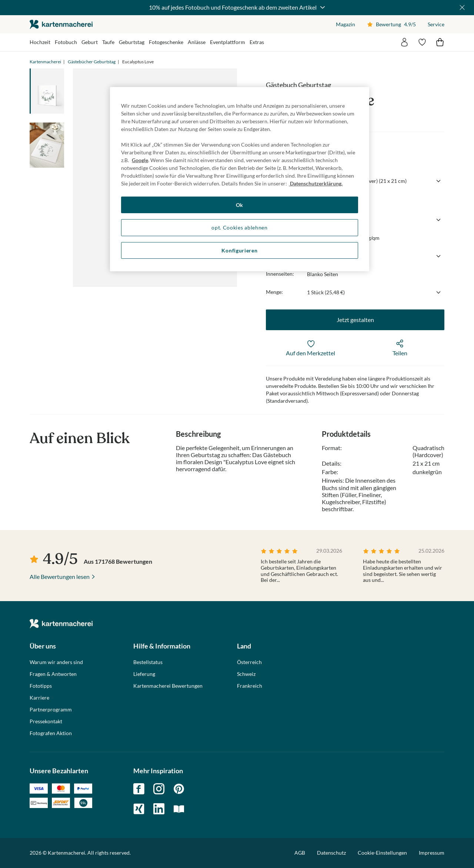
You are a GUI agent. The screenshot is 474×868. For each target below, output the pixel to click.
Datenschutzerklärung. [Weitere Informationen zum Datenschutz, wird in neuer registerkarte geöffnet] (316, 183)
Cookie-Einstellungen (382, 853)
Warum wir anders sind (56, 662)
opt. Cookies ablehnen (240, 227)
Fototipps (41, 686)
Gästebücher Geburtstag (92, 62)
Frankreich (250, 686)
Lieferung (144, 674)
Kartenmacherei (45, 62)
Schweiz (246, 674)
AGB (300, 853)
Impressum (432, 853)
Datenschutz (331, 853)
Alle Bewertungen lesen (60, 577)
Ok (240, 205)
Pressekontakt (46, 721)
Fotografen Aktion (51, 733)
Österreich (249, 662)
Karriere (39, 698)
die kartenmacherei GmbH (61, 24)
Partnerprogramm (51, 710)
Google (140, 160)
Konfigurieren (239, 250)
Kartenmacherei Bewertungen (168, 686)
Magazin (346, 24)
